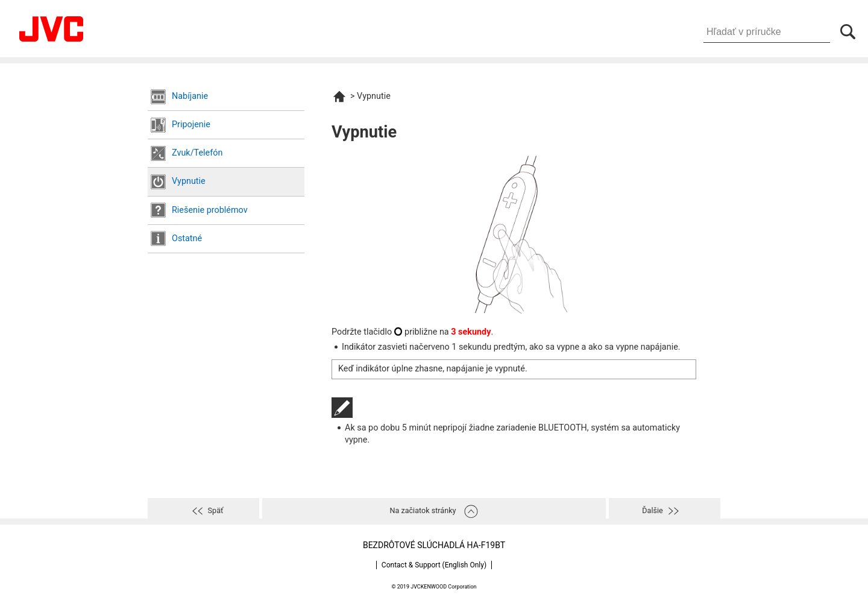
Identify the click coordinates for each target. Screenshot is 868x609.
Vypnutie (189, 181)
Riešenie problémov (210, 210)
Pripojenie (191, 125)
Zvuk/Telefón (197, 153)
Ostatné (187, 238)
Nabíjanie (190, 96)
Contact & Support (434, 565)
